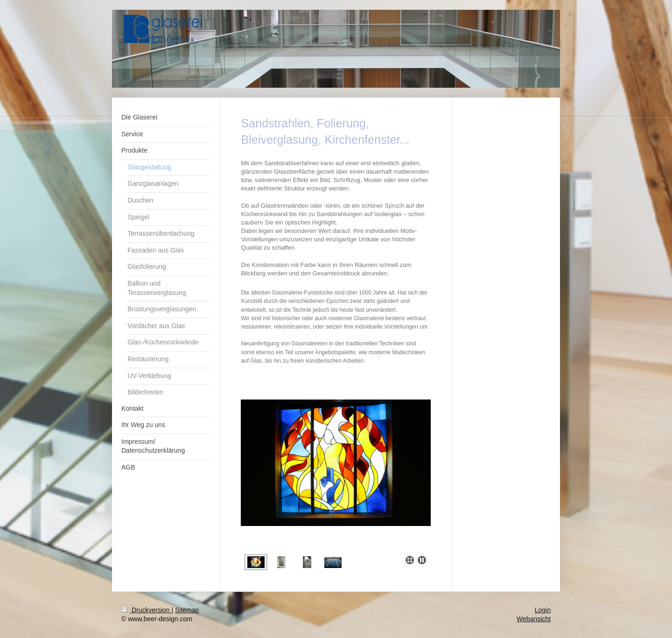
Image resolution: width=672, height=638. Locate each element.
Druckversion (146, 610)
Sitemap (187, 610)
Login (543, 610)
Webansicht (534, 619)
